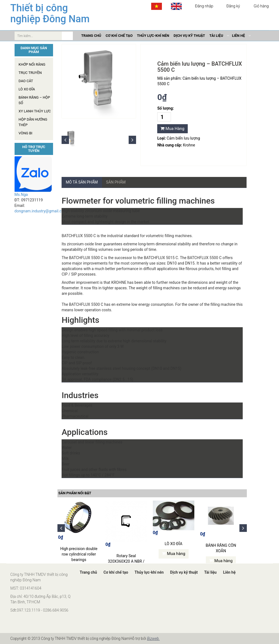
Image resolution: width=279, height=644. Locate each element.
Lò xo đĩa (27, 89)
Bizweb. (153, 639)
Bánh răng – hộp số (34, 100)
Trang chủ (88, 572)
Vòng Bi (26, 133)
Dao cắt (26, 81)
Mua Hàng (172, 129)
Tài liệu (210, 572)
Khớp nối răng (32, 64)
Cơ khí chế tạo (116, 572)
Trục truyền (30, 73)
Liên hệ (229, 572)
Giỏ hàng (261, 6)
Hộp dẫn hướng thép (33, 122)
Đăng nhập (204, 6)
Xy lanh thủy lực (35, 111)
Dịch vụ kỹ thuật (184, 572)
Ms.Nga (21, 195)
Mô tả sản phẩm (82, 182)
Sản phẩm (116, 182)
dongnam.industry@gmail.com (41, 211)
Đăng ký (233, 6)
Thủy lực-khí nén (149, 572)
